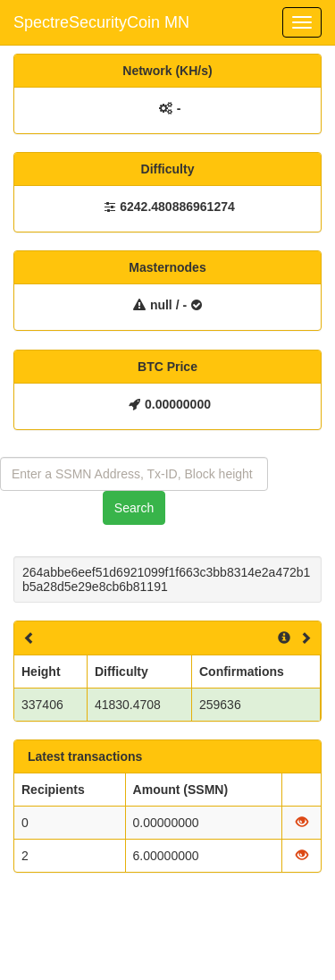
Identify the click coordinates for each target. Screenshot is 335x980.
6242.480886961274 (177, 207)
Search (134, 508)
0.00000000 (178, 404)
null (161, 305)
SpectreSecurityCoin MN (101, 22)
